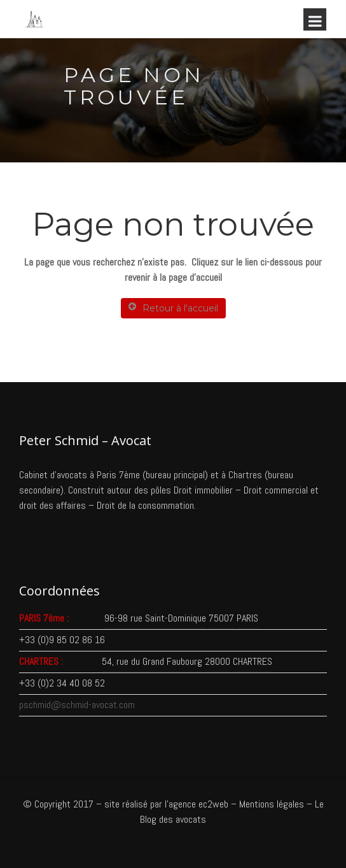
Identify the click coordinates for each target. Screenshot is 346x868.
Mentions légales (272, 804)
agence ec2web (198, 804)
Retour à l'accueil (173, 308)
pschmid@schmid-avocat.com (77, 705)
